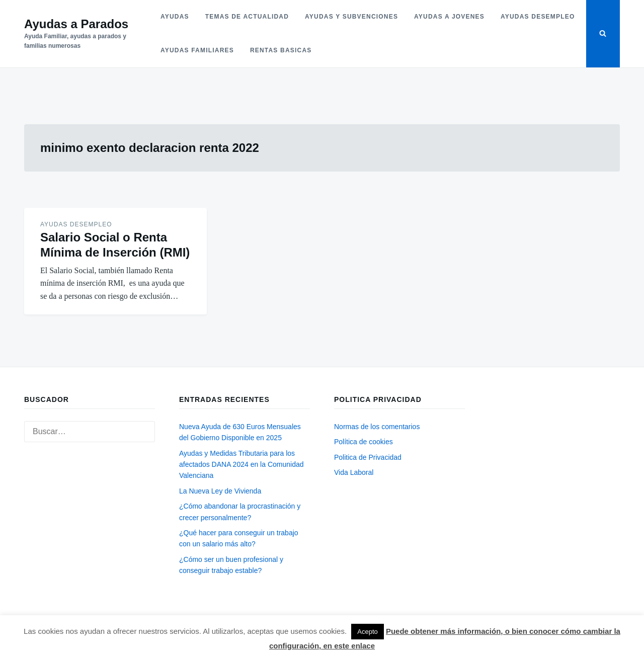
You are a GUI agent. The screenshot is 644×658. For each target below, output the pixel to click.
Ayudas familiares (197, 50)
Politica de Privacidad (368, 457)
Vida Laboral (354, 472)
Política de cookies (364, 442)
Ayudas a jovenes (449, 17)
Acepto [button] (367, 632)
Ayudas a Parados (76, 24)
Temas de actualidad (247, 17)
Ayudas (175, 17)
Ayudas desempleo (538, 17)
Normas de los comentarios (377, 427)
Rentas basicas (281, 50)
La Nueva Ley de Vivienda (220, 491)
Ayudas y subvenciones (351, 17)
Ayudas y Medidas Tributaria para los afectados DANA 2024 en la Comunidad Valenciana (242, 465)
